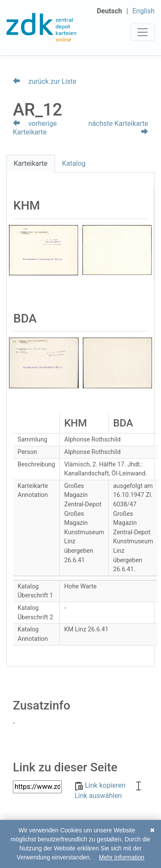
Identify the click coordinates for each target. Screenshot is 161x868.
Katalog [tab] (74, 163)
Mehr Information (122, 857)
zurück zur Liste (45, 81)
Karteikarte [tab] (31, 163)
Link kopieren (101, 785)
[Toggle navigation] (143, 32)
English (143, 11)
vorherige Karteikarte (35, 128)
